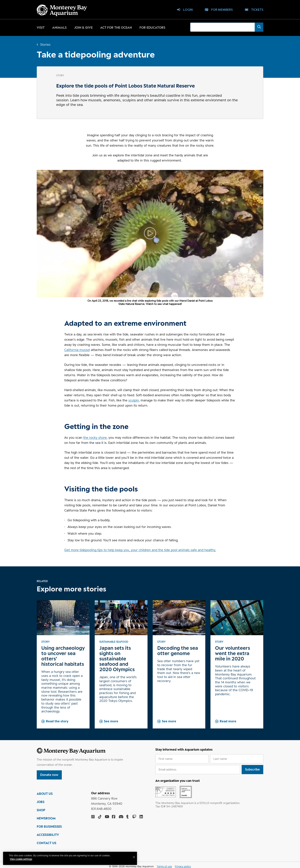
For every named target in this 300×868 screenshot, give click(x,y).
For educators (152, 28)
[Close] (134, 857)
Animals (59, 28)
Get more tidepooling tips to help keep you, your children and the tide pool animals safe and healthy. (140, 550)
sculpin (134, 400)
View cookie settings (21, 859)
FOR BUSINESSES (49, 827)
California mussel (77, 350)
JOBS (41, 802)
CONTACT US (46, 844)
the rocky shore (95, 438)
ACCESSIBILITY (48, 835)
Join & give (83, 28)
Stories (45, 45)
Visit (41, 28)
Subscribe (252, 769)
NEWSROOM (46, 819)
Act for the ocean (116, 28)
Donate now (49, 775)
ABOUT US (45, 794)
